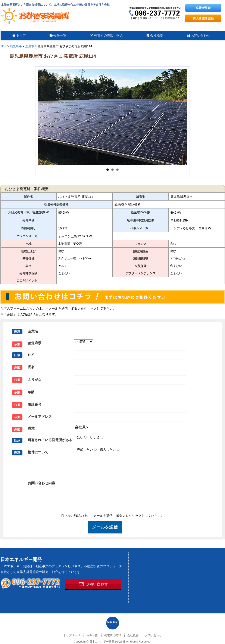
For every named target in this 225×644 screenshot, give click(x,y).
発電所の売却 (113, 635)
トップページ (72, 635)
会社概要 (133, 635)
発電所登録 (203, 8)
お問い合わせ (153, 635)
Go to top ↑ (112, 622)
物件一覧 (92, 635)
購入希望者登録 (203, 18)
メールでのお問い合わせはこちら (93, 584)
